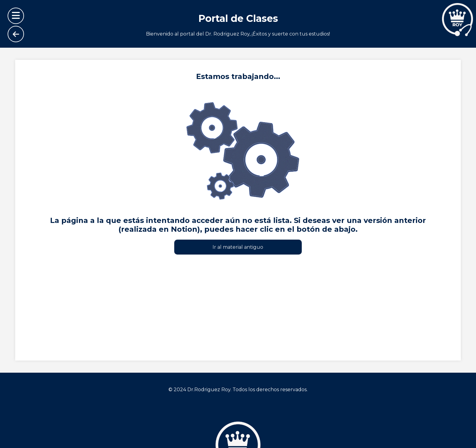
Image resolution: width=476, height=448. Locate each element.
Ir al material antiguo (238, 247)
